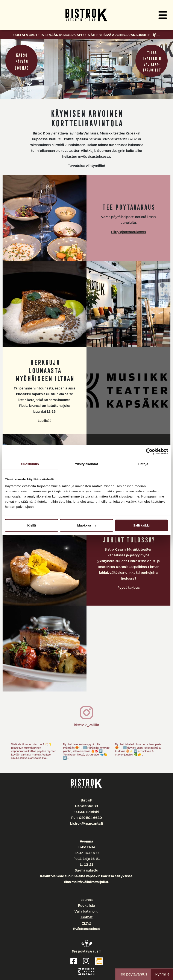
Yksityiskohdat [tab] (86, 464)
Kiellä (32, 525)
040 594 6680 (90, 817)
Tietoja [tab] (143, 464)
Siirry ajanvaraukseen (129, 232)
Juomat (86, 917)
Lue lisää (45, 421)
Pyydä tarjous (128, 587)
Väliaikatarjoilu (86, 911)
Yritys (87, 923)
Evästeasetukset (87, 929)
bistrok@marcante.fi (87, 823)
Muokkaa (87, 525)
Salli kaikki (141, 525)
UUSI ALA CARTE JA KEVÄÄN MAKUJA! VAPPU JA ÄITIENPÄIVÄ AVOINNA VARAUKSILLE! (86, 35)
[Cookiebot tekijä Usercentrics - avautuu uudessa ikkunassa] (149, 452)
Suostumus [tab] (30, 464)
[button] (163, 15)
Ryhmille (162, 974)
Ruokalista (87, 905)
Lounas (87, 900)
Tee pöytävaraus (133, 974)
